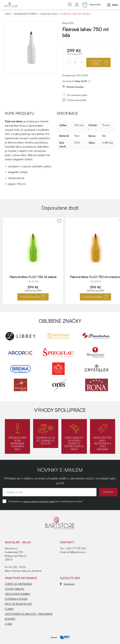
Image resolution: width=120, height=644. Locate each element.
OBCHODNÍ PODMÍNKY (18, 594)
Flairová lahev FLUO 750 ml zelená (33, 277)
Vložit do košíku (99, 62)
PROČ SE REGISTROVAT (18, 604)
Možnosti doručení (73, 87)
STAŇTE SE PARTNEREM (18, 584)
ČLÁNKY (9, 609)
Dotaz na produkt (74, 100)
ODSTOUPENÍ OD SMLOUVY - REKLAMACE (29, 614)
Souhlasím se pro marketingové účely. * (46, 501)
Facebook (67, 584)
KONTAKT (10, 619)
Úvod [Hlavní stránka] (8, 14)
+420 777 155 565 (75, 548)
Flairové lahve (49, 14)
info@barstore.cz (76, 552)
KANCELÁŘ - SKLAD (18, 542)
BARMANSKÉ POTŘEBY (26, 14)
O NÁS (9, 624)
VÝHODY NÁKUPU (15, 589)
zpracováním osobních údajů (39, 501)
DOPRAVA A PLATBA (16, 599)
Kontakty (67, 542)
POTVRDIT (108, 492)
